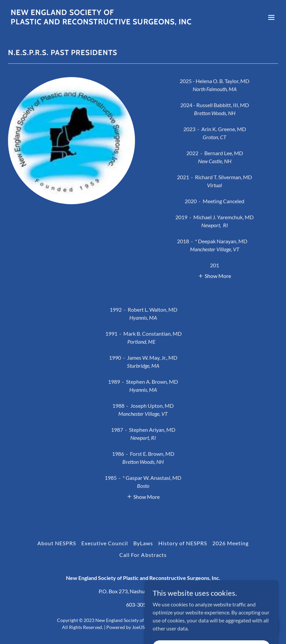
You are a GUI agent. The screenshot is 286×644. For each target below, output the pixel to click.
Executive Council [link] (105, 543)
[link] (101, 22)
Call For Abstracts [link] (143, 555)
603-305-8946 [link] (143, 604)
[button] (271, 17)
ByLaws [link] (143, 543)
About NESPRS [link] (57, 543)
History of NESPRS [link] (183, 543)
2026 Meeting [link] (230, 543)
